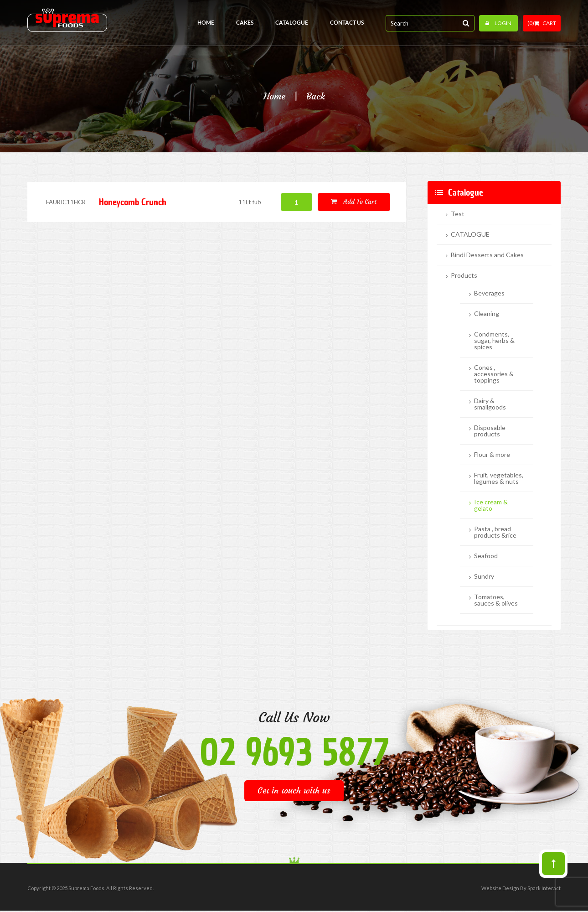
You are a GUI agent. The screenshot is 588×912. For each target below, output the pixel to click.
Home (274, 96)
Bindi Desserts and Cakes (487, 255)
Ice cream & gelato (491, 505)
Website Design (500, 888)
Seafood (486, 556)
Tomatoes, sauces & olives (496, 600)
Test (458, 214)
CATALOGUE (470, 234)
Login (498, 23)
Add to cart (354, 202)
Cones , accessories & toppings (494, 374)
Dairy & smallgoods (490, 404)
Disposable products (490, 431)
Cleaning (487, 314)
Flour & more (492, 455)
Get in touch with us (294, 790)
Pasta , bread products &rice (495, 532)
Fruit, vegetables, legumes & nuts (499, 478)
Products (464, 275)
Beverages (489, 293)
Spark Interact (544, 888)
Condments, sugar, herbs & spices (494, 341)
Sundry (484, 576)
